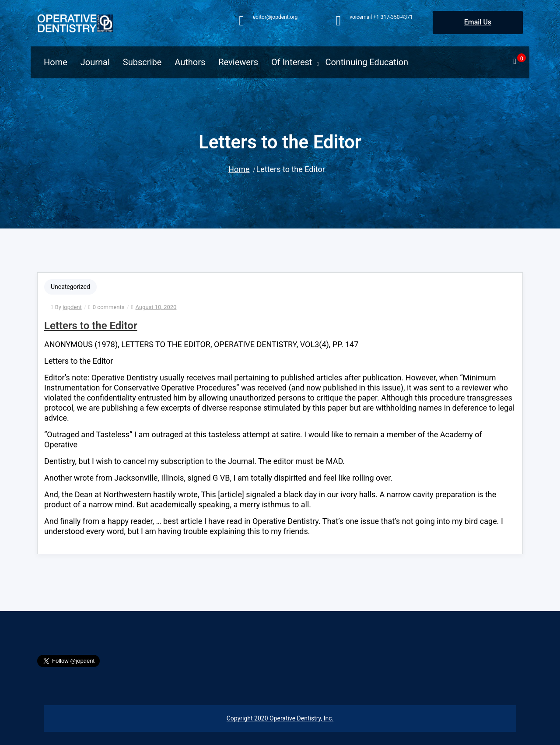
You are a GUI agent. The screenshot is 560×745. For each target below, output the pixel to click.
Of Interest (292, 62)
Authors (190, 62)
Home (56, 62)
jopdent (72, 307)
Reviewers (238, 62)
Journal (95, 62)
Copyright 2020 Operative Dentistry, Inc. (280, 718)
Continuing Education (367, 62)
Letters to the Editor (91, 326)
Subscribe (142, 62)
